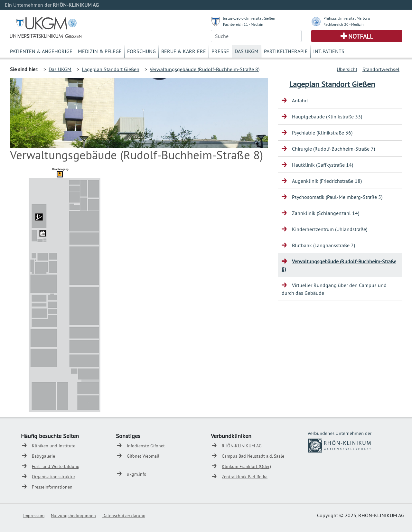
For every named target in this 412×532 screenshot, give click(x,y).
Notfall (361, 36)
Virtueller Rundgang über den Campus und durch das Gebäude (334, 289)
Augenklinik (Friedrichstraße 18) (327, 181)
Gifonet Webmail (143, 456)
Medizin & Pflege (100, 51)
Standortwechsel (381, 69)
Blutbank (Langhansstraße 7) (323, 245)
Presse (220, 51)
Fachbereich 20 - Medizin (344, 24)
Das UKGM (247, 51)
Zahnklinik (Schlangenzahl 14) (326, 213)
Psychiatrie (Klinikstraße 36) (322, 133)
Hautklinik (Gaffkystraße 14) (323, 165)
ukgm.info (137, 474)
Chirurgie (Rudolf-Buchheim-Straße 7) (333, 149)
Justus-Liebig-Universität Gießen (249, 18)
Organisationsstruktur (54, 477)
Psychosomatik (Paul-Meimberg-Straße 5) (337, 197)
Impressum (34, 516)
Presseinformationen (52, 487)
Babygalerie (43, 456)
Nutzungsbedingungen (73, 516)
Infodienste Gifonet (146, 446)
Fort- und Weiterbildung (56, 466)
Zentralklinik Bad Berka (245, 477)
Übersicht (347, 69)
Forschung (141, 51)
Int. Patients (329, 51)
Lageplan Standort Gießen (111, 69)
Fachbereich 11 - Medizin (243, 24)
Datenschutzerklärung (124, 516)
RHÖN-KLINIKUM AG (242, 446)
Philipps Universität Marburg (347, 18)
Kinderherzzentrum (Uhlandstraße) (330, 229)
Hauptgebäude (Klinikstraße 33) (327, 117)
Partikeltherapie (286, 51)
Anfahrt (300, 100)
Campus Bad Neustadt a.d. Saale (253, 456)
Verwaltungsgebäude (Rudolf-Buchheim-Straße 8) (205, 69)
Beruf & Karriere (184, 51)
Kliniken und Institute (54, 446)
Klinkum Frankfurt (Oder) (246, 466)
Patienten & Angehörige (41, 51)
